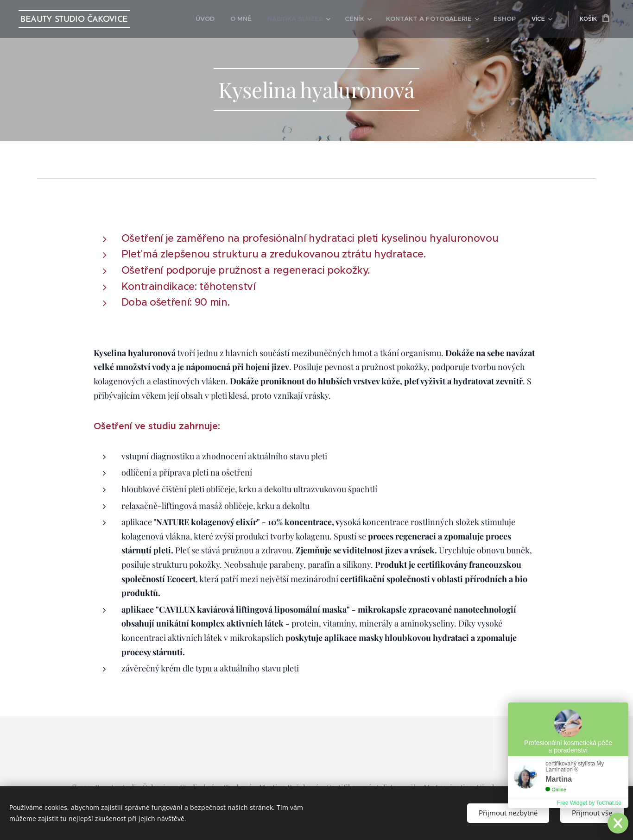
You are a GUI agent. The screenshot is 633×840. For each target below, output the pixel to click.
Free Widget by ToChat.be (589, 803)
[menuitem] (226, 19)
